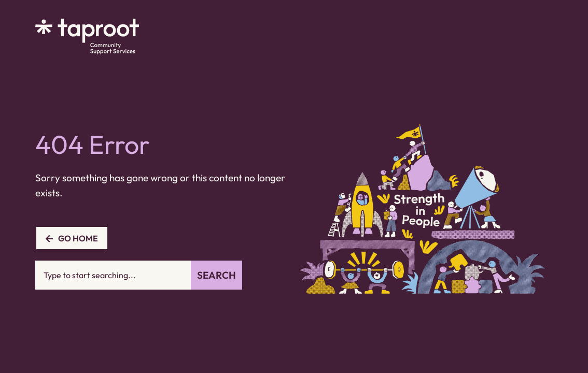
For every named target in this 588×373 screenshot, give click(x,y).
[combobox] (113, 275)
